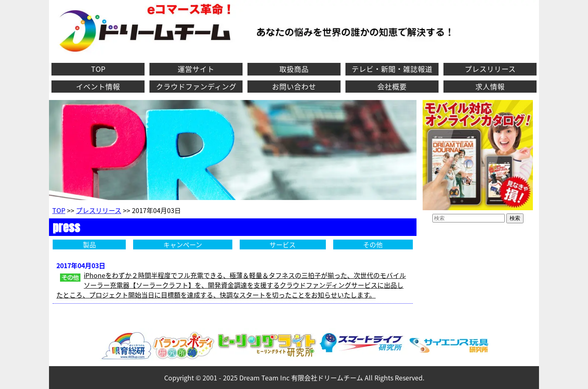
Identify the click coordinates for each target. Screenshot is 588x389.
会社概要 (392, 87)
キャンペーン (183, 245)
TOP (98, 69)
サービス (283, 245)
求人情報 (490, 87)
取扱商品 (294, 69)
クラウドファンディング (196, 87)
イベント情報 (98, 87)
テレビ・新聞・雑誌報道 (392, 69)
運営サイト (196, 69)
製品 (89, 245)
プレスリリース (490, 69)
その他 (373, 245)
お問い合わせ (294, 87)
